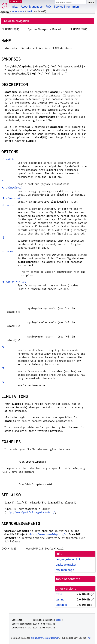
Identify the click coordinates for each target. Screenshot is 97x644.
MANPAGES (16, 1)
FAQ (48, 7)
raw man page (65, 570)
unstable (61, 605)
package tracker (66, 565)
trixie (59, 594)
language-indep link (68, 559)
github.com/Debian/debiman (45, 638)
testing (60, 599)
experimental (18, 11)
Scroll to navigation (17, 21)
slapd (29, 11)
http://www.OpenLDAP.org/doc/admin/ (30, 512)
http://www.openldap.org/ (47, 534)
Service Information (66, 7)
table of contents (68, 579)
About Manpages (32, 7)
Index (14, 7)
